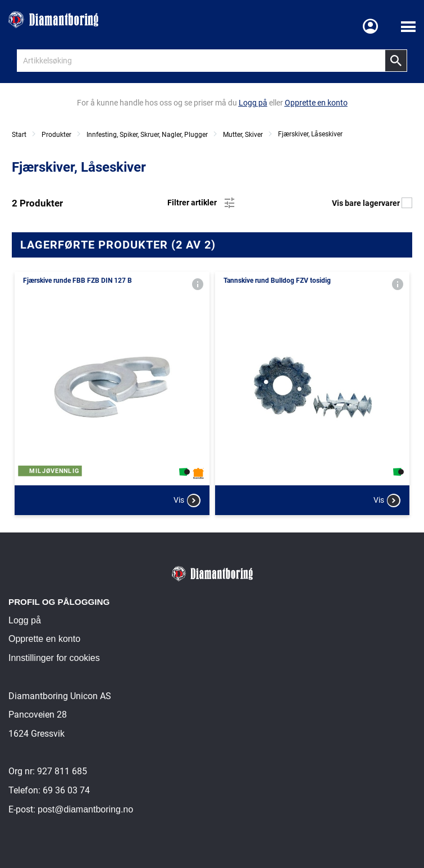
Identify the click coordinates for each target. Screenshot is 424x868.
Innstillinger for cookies (54, 658)
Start (19, 135)
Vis (187, 500)
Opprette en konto (44, 639)
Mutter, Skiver (243, 135)
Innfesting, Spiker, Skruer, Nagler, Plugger (147, 135)
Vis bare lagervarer (372, 203)
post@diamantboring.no (85, 809)
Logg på (25, 620)
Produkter (56, 135)
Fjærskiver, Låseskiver (310, 134)
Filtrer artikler (202, 203)
